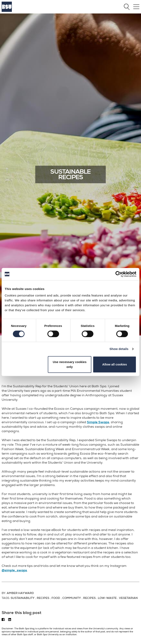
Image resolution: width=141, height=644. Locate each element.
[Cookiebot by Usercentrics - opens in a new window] (118, 274)
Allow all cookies (115, 364)
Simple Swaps (98, 422)
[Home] (7, 11)
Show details (119, 349)
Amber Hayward (20, 593)
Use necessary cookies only (70, 364)
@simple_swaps (14, 570)
